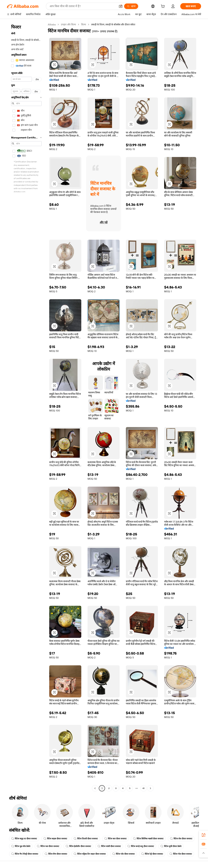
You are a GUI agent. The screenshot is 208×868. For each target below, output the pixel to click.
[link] (203, 835)
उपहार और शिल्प (68, 24)
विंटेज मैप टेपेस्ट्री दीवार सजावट (25, 854)
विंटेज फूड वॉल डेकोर (21, 846)
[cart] (163, 7)
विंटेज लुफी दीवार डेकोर (171, 846)
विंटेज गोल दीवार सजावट (181, 854)
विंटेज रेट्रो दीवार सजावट (152, 854)
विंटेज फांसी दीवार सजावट (109, 846)
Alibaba (52, 24)
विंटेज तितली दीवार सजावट (86, 839)
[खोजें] (131, 6)
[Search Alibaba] (83, 6)
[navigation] (26, 407)
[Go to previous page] (95, 788)
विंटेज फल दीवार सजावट (48, 846)
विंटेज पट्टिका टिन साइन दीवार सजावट (90, 854)
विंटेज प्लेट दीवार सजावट (123, 854)
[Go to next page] (150, 788)
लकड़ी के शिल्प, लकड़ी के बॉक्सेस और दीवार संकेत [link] (113, 24)
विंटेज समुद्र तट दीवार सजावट (24, 839)
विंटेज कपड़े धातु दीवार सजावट (141, 846)
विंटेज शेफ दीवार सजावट (181, 839)
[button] (121, 6)
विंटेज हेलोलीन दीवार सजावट (78, 846)
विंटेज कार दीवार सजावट (115, 839)
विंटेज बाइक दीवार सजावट (55, 839)
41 (144, 788)
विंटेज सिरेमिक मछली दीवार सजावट (148, 839)
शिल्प (84, 24)
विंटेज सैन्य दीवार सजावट (56, 854)
